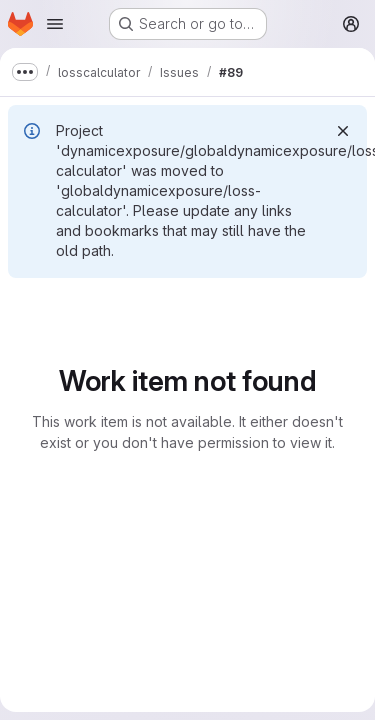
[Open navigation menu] (55, 24)
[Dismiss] (343, 131)
